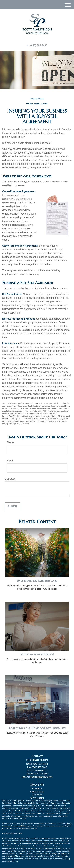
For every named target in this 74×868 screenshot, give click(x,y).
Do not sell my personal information (24, 828)
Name (10, 442)
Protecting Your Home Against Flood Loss (37, 728)
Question (10, 479)
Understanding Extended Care (37, 581)
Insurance (37, 789)
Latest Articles (37, 792)
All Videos (37, 795)
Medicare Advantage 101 (37, 654)
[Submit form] (13, 507)
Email (10, 461)
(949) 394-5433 (37, 45)
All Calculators (37, 798)
